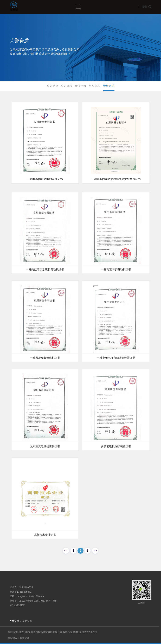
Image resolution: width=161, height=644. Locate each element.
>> (95, 551)
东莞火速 (27, 621)
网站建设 (9, 638)
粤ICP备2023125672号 (82, 632)
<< (66, 551)
